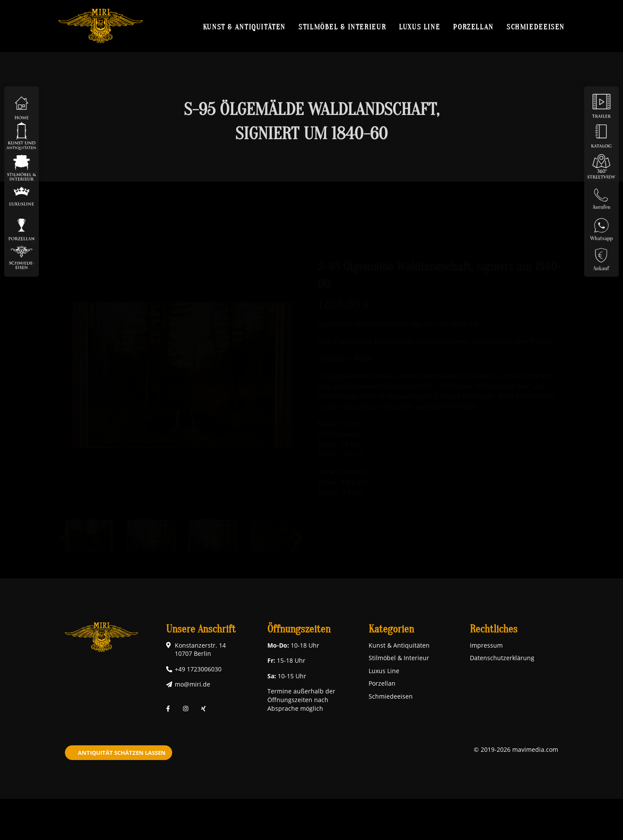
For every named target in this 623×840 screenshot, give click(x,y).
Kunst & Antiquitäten (244, 27)
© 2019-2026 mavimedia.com (516, 749)
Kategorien (391, 629)
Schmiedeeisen (536, 27)
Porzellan (473, 27)
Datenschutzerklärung (502, 658)
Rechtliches (494, 629)
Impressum (486, 645)
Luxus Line (419, 27)
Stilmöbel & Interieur (342, 27)
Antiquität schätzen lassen (122, 753)
